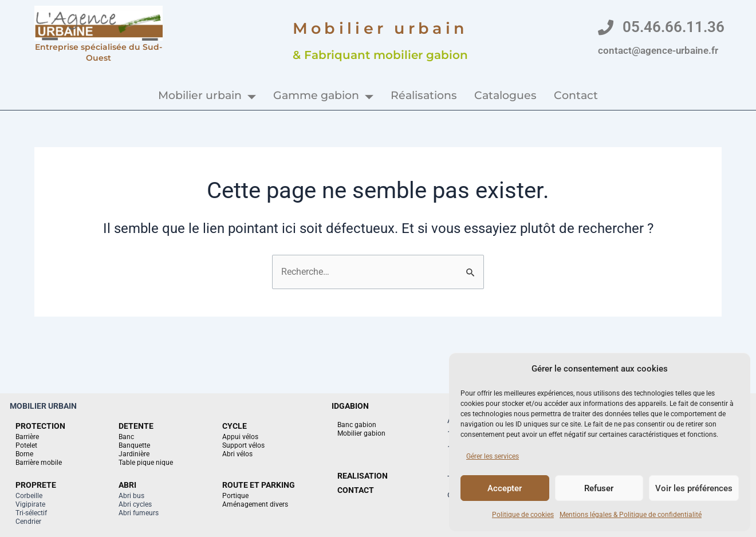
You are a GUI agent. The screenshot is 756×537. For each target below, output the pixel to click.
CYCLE (235, 426)
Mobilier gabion (361, 433)
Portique (235, 496)
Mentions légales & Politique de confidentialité (631, 515)
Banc (126, 437)
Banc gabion (357, 425)
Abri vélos (237, 454)
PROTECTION (40, 426)
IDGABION (350, 406)
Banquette (134, 445)
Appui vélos (240, 437)
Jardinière (134, 454)
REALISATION (363, 476)
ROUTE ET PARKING (259, 485)
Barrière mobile (39, 463)
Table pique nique (146, 463)
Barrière (27, 437)
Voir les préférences (694, 488)
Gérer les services (493, 456)
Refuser (599, 488)
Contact (576, 95)
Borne (24, 454)
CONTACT (356, 490)
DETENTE (136, 426)
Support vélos (243, 445)
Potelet (26, 445)
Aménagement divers (255, 504)
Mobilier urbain (207, 95)
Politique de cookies (523, 515)
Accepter (505, 488)
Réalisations (424, 95)
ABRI (127, 485)
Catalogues (505, 95)
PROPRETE (36, 485)
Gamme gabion (323, 95)
